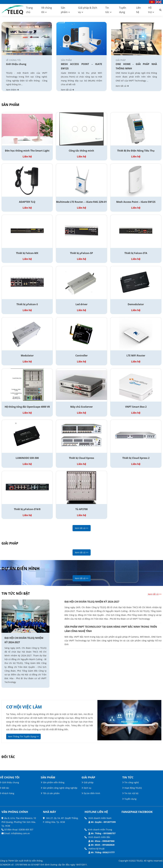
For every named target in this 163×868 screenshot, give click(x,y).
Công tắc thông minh (81, 151)
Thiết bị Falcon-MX (27, 253)
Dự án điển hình (92, 793)
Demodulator (136, 304)
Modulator (27, 356)
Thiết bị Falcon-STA (136, 253)
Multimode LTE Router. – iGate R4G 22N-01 (81, 202)
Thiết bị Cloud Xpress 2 (136, 458)
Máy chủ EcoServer (81, 407)
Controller (81, 356)
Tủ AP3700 (81, 509)
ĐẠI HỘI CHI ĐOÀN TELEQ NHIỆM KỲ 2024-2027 (24, 640)
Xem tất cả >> (82, 528)
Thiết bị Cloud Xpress (81, 458)
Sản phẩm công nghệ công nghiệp (60, 788)
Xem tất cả (67, 90)
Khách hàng (8, 793)
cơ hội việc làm (24, 707)
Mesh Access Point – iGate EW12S (136, 202)
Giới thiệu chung (16, 64)
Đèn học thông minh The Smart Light (27, 151)
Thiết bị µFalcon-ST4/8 (27, 509)
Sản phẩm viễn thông (54, 782)
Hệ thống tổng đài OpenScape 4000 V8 (27, 407)
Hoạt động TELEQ (133, 788)
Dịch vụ (87, 788)
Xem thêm (12, 90)
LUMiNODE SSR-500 (27, 458)
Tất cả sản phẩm (51, 793)
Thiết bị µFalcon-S (27, 304)
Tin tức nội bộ (131, 793)
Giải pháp (89, 782)
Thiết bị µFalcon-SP (81, 253)
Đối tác (6, 788)
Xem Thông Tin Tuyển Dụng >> (23, 736)
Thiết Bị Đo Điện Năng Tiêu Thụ (136, 151)
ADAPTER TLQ (27, 202)
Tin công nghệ (132, 782)
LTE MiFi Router (136, 356)
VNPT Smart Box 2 (136, 407)
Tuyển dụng (130, 799)
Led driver (81, 304)
